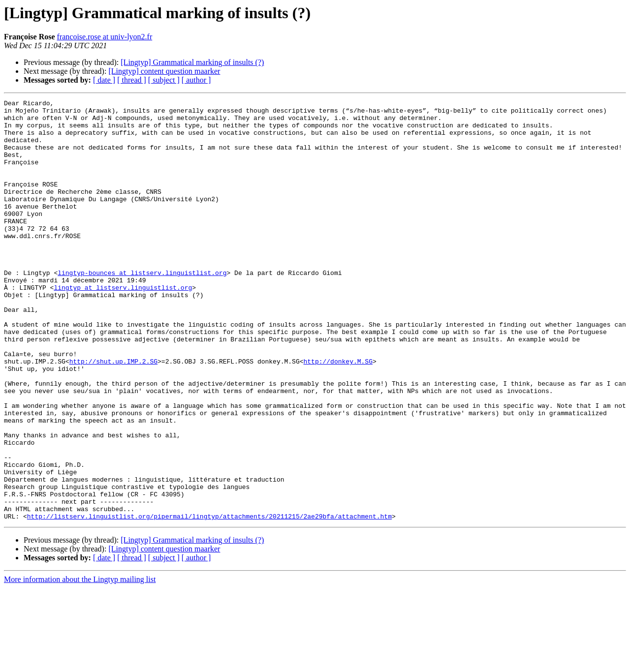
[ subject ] (164, 80)
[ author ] (196, 80)
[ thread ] (132, 80)
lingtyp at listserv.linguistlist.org (123, 326)
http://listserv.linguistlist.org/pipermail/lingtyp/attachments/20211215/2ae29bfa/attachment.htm (209, 600)
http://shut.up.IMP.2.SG (113, 414)
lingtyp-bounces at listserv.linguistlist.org (142, 308)
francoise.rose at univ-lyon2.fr (105, 37)
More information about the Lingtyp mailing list (80, 663)
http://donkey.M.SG (338, 414)
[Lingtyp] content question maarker (164, 71)
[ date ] (104, 80)
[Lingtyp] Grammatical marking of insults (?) (192, 62)
